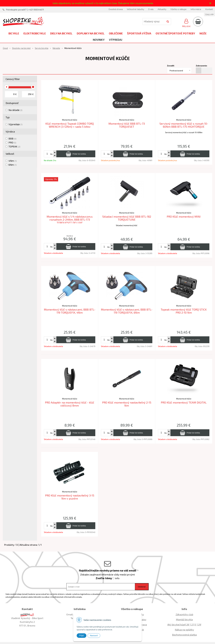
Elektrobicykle (35, 33)
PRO (12, 142)
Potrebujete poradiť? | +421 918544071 (25, 10)
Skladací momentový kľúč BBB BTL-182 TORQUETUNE (127, 218)
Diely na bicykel (61, 33)
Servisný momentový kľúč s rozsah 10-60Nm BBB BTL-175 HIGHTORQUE (184, 125)
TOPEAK (14, 146)
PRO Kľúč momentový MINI (184, 216)
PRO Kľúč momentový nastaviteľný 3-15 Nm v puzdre (70, 497)
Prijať (82, 635)
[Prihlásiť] (186, 23)
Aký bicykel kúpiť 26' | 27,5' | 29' (184, 625)
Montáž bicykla (184, 619)
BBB (12, 138)
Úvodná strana (116, 9)
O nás (151, 9)
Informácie (196, 9)
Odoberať (142, 587)
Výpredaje (15, 124)
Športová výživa (139, 33)
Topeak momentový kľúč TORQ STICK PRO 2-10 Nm (184, 311)
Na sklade (15, 110)
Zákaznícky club (184, 614)
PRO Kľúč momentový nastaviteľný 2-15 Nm (127, 404)
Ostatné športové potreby (175, 33)
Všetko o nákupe (178, 9)
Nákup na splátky (184, 630)
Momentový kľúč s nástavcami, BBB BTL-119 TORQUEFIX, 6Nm (127, 311)
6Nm (13, 165)
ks (51, 154)
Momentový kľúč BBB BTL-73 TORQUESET (127, 125)
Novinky (99, 40)
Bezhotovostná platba (184, 635)
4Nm (13, 161)
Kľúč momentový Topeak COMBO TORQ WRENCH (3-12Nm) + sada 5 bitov (70, 125)
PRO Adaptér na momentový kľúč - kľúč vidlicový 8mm (70, 404)
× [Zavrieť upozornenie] (210, 3)
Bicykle (14, 33)
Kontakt (209, 9)
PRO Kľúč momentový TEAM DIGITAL (184, 402)
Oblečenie (116, 33)
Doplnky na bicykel (91, 33)
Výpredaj (116, 40)
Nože (203, 33)
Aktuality (162, 9)
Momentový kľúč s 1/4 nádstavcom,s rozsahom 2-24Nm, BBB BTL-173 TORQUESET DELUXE (70, 220)
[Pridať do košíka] (76, 154)
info (117, 578)
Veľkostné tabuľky (135, 9)
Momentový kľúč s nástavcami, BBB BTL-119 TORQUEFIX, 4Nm (70, 311)
